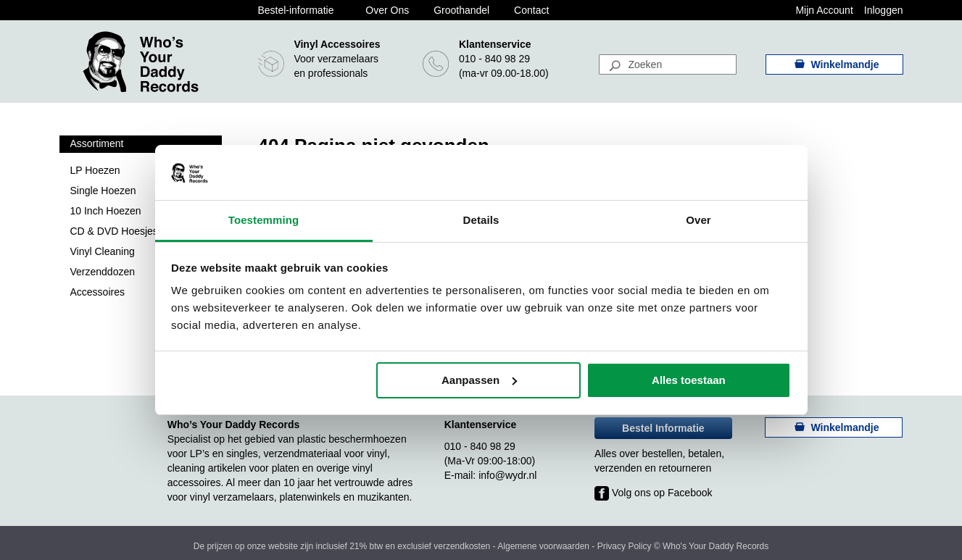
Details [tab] (481, 220)
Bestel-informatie (295, 10)
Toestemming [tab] (264, 220)
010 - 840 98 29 (494, 59)
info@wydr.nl (507, 475)
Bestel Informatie (663, 428)
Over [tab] (698, 220)
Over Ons (387, 10)
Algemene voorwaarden (543, 546)
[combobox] (668, 64)
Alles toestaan (689, 380)
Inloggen (884, 10)
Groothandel (461, 10)
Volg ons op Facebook (653, 493)
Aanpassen (479, 380)
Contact (531, 10)
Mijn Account (824, 10)
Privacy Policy (625, 546)
